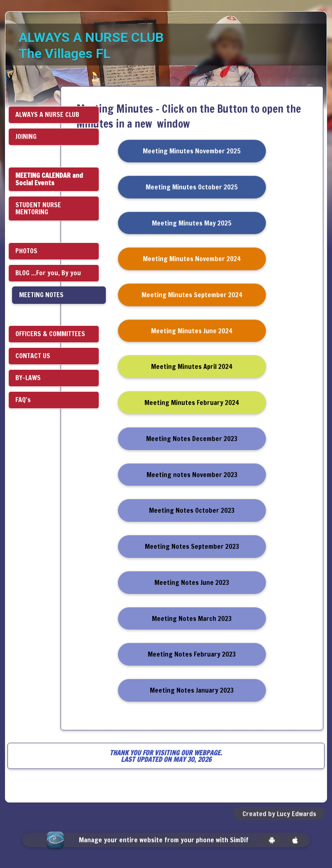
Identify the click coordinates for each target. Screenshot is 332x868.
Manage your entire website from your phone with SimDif (164, 840)
